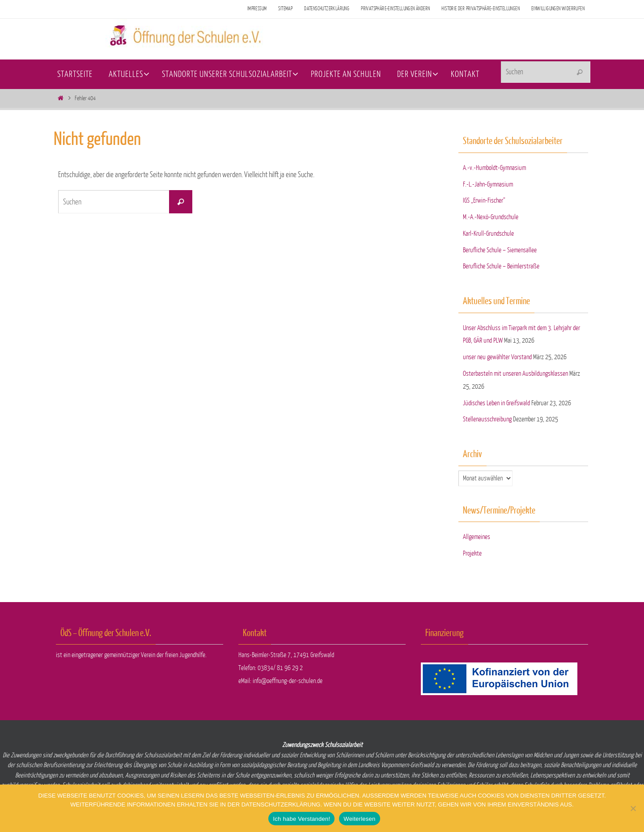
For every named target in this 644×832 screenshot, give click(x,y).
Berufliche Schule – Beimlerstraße (501, 266)
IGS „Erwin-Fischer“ (484, 201)
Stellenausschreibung (487, 419)
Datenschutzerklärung (327, 9)
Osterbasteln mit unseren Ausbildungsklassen (515, 374)
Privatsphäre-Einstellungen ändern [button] (395, 9)
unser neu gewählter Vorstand (497, 357)
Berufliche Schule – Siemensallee (500, 250)
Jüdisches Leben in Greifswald (496, 403)
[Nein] (633, 808)
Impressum (257, 9)
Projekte (472, 554)
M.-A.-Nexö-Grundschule (491, 217)
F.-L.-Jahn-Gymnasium (488, 185)
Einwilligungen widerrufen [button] (558, 9)
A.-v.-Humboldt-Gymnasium (494, 168)
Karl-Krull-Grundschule (488, 234)
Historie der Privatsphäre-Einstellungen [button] (481, 9)
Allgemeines (477, 537)
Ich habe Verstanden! (301, 819)
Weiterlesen (359, 819)
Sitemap (285, 9)
